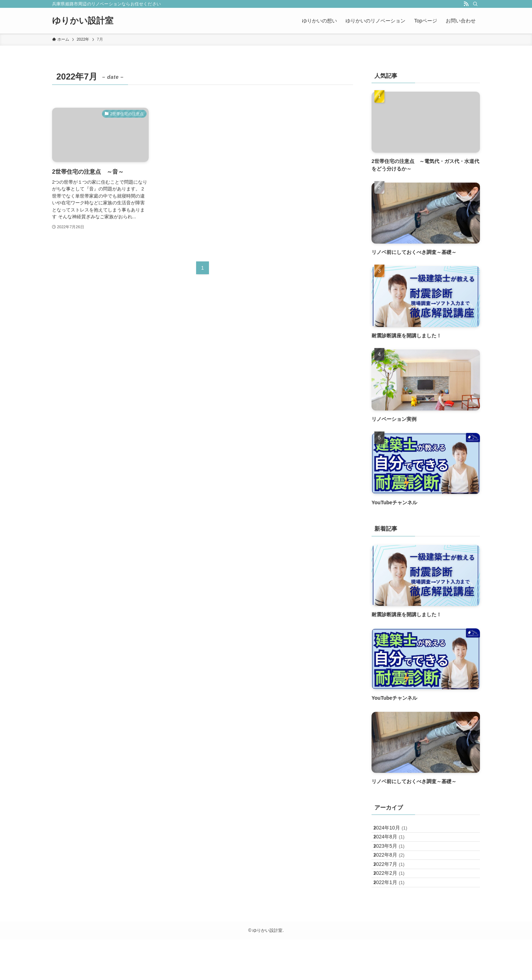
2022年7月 (395, 890)
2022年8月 (395, 875)
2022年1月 (395, 919)
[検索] (475, 4)
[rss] (466, 4)
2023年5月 (395, 860)
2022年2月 (395, 905)
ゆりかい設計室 (83, 21)
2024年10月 (396, 831)
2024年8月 (395, 845)
